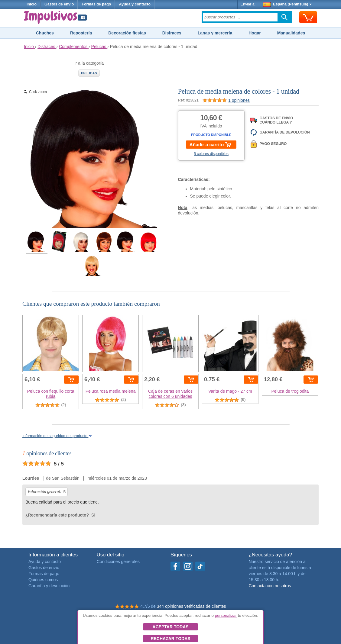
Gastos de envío (59, 4)
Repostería (81, 33)
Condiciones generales (118, 562)
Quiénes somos (43, 580)
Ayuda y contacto (135, 4)
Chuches (45, 33)
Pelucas (89, 73)
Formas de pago (96, 4)
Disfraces (172, 33)
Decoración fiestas (127, 33)
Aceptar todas (170, 627)
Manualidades (291, 33)
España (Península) (287, 4)
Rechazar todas (170, 639)
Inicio (32, 4)
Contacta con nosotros (270, 586)
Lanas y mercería (215, 33)
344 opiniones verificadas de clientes (192, 606)
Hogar (255, 33)
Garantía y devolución (49, 586)
